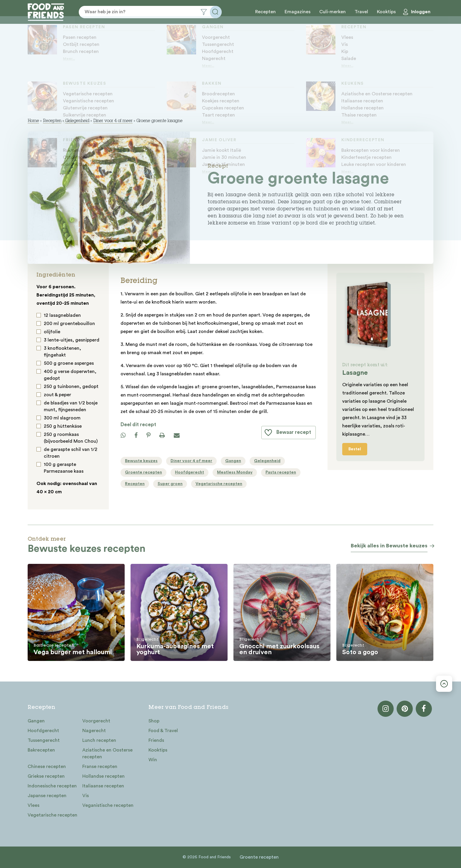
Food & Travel (163, 731)
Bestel (355, 449)
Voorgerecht (96, 721)
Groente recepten (259, 857)
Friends (156, 740)
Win (153, 760)
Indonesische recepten (52, 786)
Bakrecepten (41, 750)
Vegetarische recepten (52, 815)
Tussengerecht (44, 740)
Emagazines (298, 12)
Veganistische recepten (108, 805)
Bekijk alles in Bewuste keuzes (389, 546)
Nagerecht (94, 731)
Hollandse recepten (103, 776)
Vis (86, 796)
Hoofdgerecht (43, 731)
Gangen (36, 721)
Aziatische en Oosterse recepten (107, 753)
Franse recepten (100, 767)
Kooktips (386, 12)
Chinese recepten (47, 767)
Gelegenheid (77, 121)
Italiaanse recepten (103, 786)
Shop (154, 721)
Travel (361, 12)
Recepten (265, 12)
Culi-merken (333, 12)
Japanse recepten (47, 796)
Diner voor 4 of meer (113, 121)
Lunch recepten (99, 740)
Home (33, 121)
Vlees (34, 805)
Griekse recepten (46, 776)
